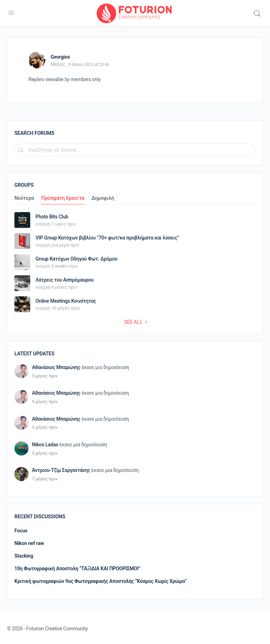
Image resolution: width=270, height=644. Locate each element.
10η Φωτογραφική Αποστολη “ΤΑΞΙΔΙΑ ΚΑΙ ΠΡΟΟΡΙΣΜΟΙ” (77, 569)
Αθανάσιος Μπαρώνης (56, 367)
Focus (21, 531)
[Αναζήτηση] (257, 13)
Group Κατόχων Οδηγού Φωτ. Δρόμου (76, 259)
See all (137, 322)
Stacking (24, 556)
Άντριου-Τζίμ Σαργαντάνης (61, 470)
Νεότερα (24, 198)
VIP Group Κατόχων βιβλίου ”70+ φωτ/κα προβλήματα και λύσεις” (107, 238)
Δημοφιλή (103, 198)
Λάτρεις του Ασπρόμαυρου (65, 280)
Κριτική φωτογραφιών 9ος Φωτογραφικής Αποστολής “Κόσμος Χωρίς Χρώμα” (101, 581)
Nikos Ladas (45, 445)
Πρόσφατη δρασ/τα (63, 198)
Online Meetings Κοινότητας (66, 301)
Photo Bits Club (52, 217)
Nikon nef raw (29, 543)
